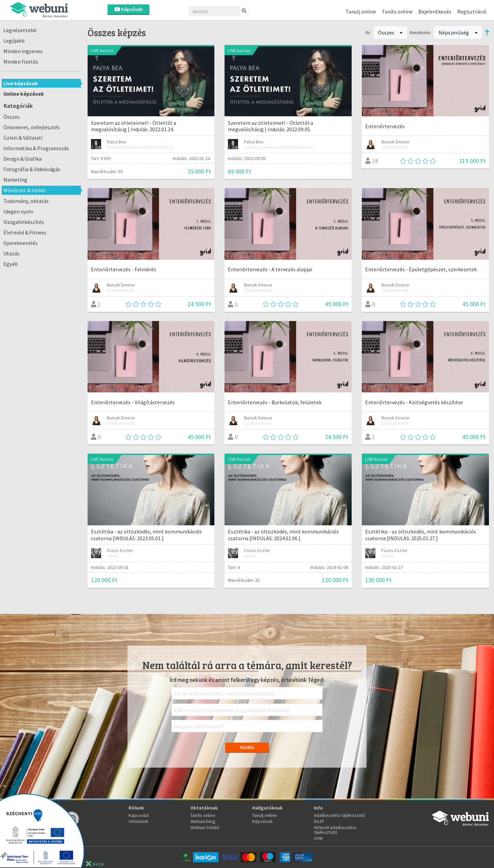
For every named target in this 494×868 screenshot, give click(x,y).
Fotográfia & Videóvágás (32, 169)
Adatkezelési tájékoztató (339, 815)
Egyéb (11, 264)
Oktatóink (138, 821)
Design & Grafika (22, 159)
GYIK (318, 838)
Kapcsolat (139, 815)
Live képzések (21, 83)
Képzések (128, 9)
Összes (11, 117)
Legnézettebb (20, 30)
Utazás (11, 253)
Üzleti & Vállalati (23, 138)
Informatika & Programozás (36, 148)
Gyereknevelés (20, 243)
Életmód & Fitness (25, 232)
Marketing (15, 180)
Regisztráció (472, 12)
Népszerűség (458, 32)
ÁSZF (319, 821)
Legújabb (14, 41)
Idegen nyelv (18, 211)
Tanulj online (361, 12)
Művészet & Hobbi (25, 190)
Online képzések (24, 94)
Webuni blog (203, 821)
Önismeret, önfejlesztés (32, 127)
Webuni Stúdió (205, 827)
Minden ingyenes (23, 51)
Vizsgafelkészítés (24, 222)
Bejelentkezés (435, 12)
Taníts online (397, 12)
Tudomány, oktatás (26, 201)
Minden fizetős (21, 62)
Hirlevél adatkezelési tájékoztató (335, 830)
